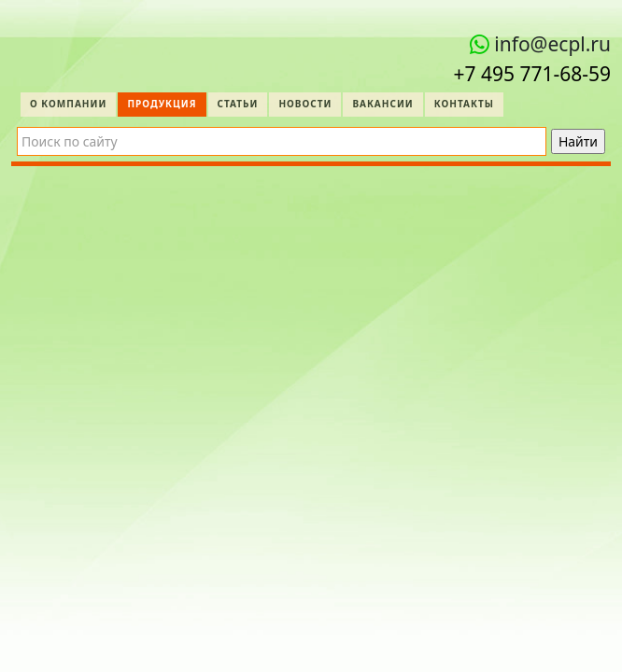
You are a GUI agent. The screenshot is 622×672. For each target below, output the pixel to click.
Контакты (464, 104)
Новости (305, 104)
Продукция (162, 104)
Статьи (238, 104)
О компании (68, 104)
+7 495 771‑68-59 (532, 74)
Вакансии (382, 104)
